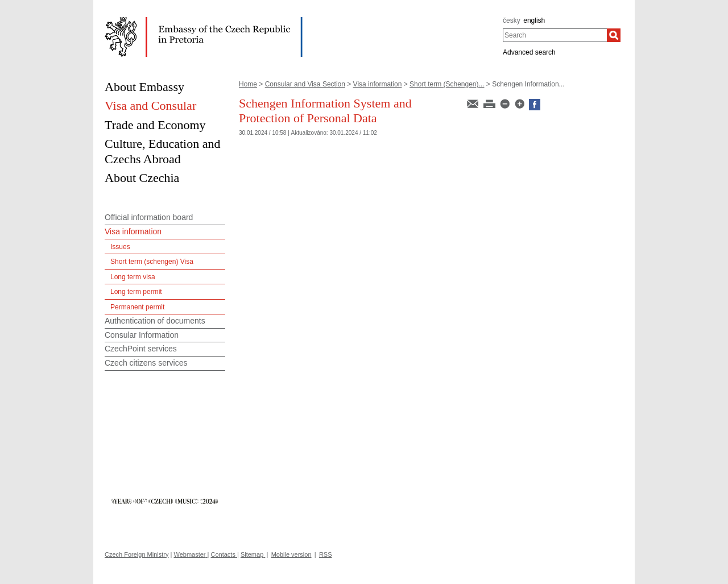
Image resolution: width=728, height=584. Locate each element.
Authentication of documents (155, 321)
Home (248, 84)
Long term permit (136, 292)
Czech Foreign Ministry (136, 554)
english (534, 20)
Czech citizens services (146, 363)
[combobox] (555, 35)
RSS (326, 554)
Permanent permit (137, 307)
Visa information (378, 84)
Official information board (149, 217)
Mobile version (291, 554)
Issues (120, 247)
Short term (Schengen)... (447, 84)
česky (512, 20)
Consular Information (142, 335)
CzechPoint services (141, 349)
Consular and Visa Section (305, 84)
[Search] (614, 35)
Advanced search (529, 52)
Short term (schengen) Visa (152, 262)
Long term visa (133, 277)
